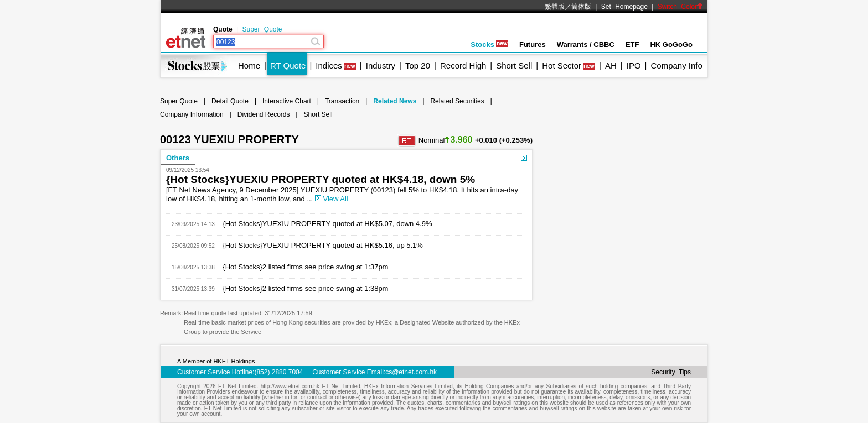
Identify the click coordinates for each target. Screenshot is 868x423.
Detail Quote (230, 101)
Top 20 (418, 66)
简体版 (581, 7)
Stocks (489, 45)
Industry (381, 66)
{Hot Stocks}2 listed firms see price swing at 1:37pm (302, 267)
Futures (533, 45)
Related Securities (457, 101)
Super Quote (262, 29)
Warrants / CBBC (586, 45)
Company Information (192, 114)
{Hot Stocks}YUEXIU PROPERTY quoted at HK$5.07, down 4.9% (324, 224)
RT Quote (288, 66)
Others (178, 158)
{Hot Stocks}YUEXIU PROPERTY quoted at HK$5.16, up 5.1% (319, 245)
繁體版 (555, 7)
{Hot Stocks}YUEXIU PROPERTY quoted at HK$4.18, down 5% (321, 179)
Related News (395, 101)
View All (332, 199)
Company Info (676, 66)
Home (249, 66)
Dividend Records (264, 114)
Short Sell (514, 66)
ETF (632, 45)
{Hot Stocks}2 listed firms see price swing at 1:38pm (302, 288)
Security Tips (671, 372)
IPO (634, 66)
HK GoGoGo (671, 45)
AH (611, 66)
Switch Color (680, 7)
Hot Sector (562, 66)
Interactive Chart (287, 101)
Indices (329, 66)
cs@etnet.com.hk (411, 372)
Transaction (342, 101)
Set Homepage (624, 7)
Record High (463, 66)
